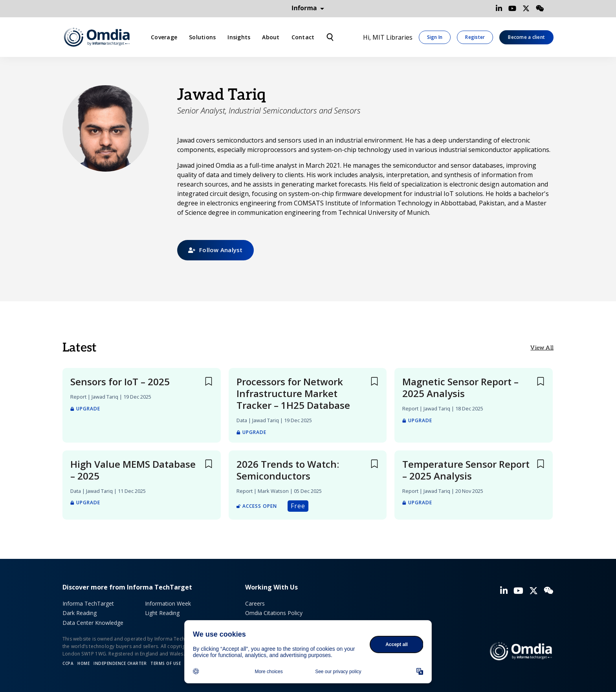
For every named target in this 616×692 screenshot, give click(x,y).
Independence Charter (120, 663)
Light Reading (162, 613)
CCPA (68, 663)
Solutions (202, 37)
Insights (239, 37)
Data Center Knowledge (93, 623)
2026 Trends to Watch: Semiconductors (288, 470)
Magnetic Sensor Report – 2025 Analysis (460, 388)
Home (83, 663)
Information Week (168, 603)
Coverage (164, 37)
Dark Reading (80, 613)
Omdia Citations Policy (274, 613)
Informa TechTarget (88, 603)
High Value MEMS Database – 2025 (133, 470)
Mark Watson (273, 491)
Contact (303, 37)
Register (475, 37)
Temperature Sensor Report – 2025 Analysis (466, 470)
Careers (255, 603)
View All (542, 348)
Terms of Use (166, 663)
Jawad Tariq (105, 397)
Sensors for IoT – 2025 (120, 382)
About (271, 37)
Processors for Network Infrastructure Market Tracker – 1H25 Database (293, 394)
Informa (308, 8)
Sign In (435, 37)
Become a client (526, 37)
